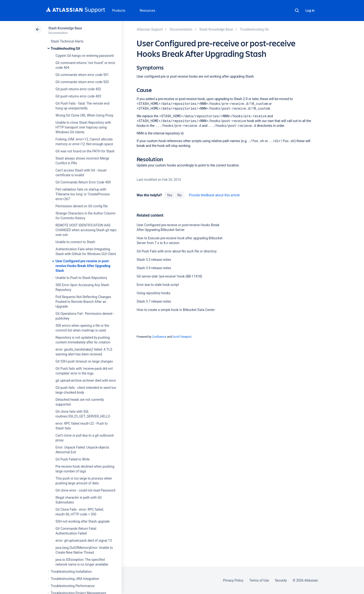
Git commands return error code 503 (82, 82)
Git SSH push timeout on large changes (84, 361)
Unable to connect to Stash (75, 242)
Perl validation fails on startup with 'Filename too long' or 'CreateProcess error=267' (83, 194)
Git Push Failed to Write (73, 459)
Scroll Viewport (182, 337)
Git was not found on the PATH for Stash (85, 151)
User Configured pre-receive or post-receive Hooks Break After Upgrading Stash (83, 266)
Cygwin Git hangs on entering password (85, 56)
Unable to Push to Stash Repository (81, 278)
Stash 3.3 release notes (154, 260)
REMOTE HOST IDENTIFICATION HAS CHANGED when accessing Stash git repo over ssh (86, 230)
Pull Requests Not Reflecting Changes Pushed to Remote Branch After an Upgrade (83, 302)
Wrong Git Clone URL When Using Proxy (85, 115)
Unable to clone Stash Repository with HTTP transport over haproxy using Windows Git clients (83, 127)
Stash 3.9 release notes (154, 268)
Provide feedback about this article (214, 195)
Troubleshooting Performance (73, 586)
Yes (169, 195)
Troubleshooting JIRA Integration (75, 579)
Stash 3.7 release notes (154, 301)
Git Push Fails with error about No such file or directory (177, 251)
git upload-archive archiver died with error (86, 380)
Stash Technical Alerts (67, 41)
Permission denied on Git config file (82, 206)
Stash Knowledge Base (65, 28)
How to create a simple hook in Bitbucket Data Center (176, 310)
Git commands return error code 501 (82, 75)
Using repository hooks (153, 293)
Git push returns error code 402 (78, 89)
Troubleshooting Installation (71, 572)
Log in (310, 11)
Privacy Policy (233, 580)
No (179, 195)
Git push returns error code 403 (78, 96)
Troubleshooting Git (66, 48)
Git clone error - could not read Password (85, 490)
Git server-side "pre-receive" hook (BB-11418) (169, 276)
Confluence (159, 337)
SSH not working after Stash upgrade (83, 521)
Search (297, 11)
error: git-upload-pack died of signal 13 (84, 540)
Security (281, 580)
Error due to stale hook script (158, 285)
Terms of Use (259, 580)
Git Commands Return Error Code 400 (83, 182)
